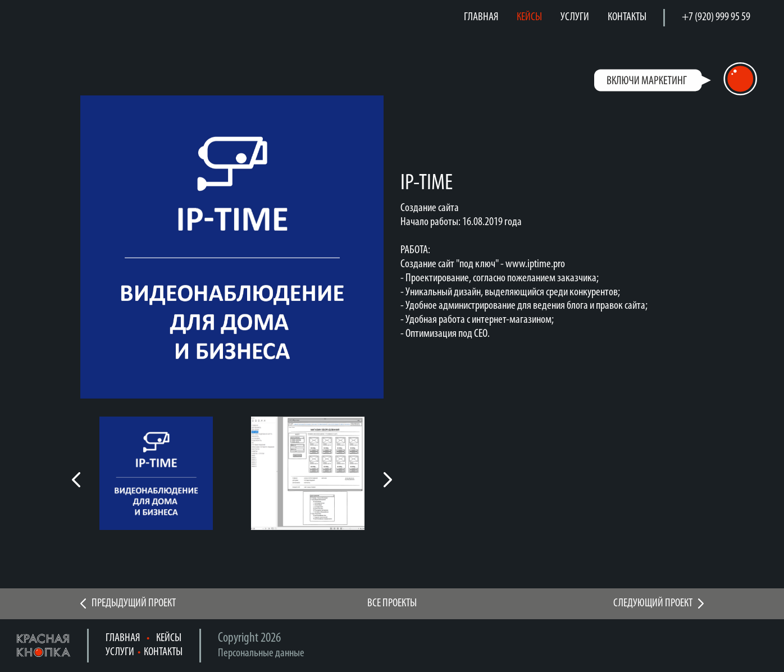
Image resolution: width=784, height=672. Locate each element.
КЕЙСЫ (529, 17)
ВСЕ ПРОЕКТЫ (392, 603)
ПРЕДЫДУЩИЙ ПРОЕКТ (134, 603)
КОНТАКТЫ (627, 17)
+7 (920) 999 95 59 (716, 17)
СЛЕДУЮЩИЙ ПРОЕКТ (653, 603)
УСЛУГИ (575, 17)
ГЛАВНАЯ (481, 17)
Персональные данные (261, 653)
